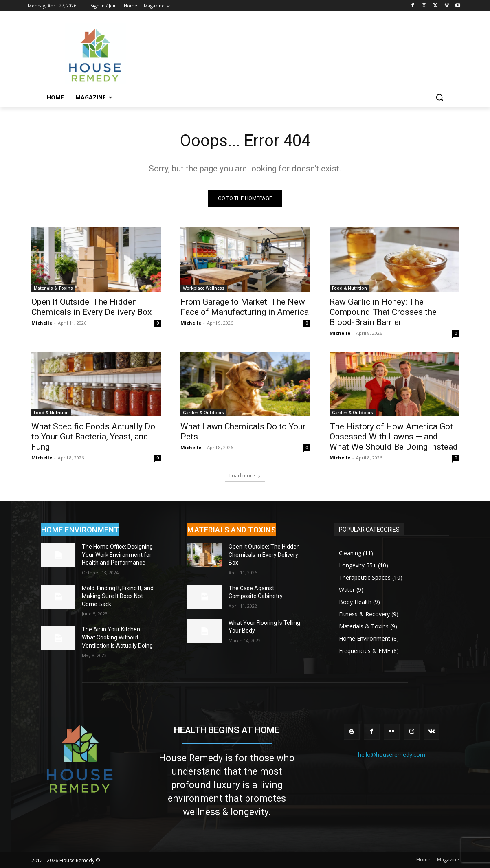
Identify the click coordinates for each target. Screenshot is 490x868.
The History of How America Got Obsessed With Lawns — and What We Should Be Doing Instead (394, 437)
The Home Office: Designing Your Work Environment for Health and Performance (117, 555)
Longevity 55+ (358, 565)
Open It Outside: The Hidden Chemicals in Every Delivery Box (91, 307)
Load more (245, 476)
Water (347, 590)
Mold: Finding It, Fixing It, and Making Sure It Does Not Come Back (118, 596)
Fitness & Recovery (364, 614)
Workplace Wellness (204, 288)
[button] (439, 97)
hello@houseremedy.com (392, 755)
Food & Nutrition (349, 288)
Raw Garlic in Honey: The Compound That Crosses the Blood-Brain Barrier (383, 312)
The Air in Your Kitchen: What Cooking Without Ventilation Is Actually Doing (117, 638)
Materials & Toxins (53, 288)
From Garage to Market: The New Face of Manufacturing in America (245, 307)
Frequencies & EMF (365, 651)
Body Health (355, 602)
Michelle (42, 323)
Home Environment (365, 638)
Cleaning (350, 553)
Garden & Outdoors (203, 413)
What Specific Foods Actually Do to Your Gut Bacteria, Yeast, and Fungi (93, 437)
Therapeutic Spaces (365, 577)
